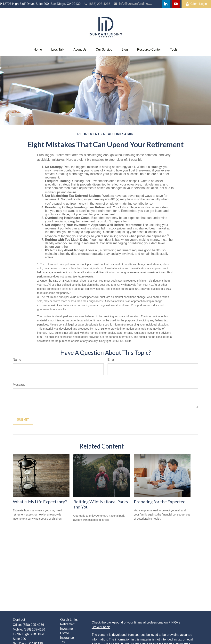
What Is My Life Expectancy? (40, 502)
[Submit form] (23, 420)
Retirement (68, 624)
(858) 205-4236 (97, 4)
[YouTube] (176, 4)
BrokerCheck (101, 627)
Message (19, 385)
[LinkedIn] (166, 4)
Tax (63, 642)
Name (17, 360)
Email (111, 360)
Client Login (196, 4)
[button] (38, 50)
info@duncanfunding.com (133, 4)
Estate (65, 633)
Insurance (67, 638)
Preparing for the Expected (160, 502)
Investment (68, 629)
